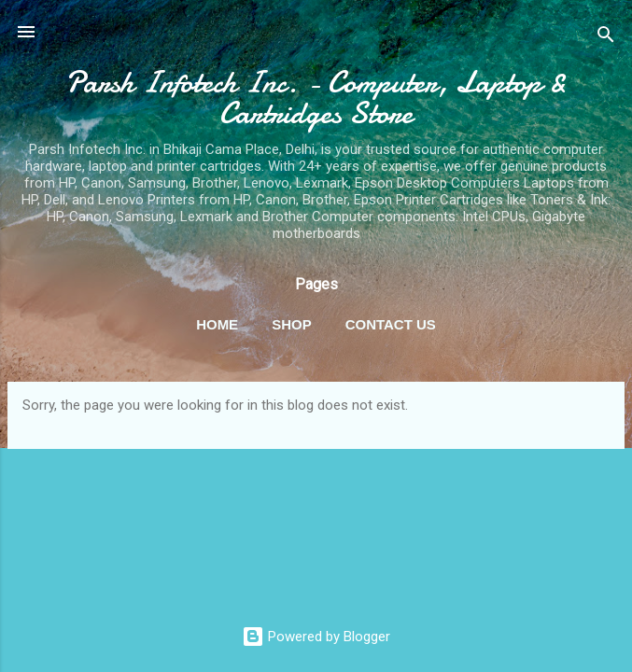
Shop (292, 324)
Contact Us (391, 324)
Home (217, 324)
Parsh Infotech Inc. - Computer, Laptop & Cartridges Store (316, 98)
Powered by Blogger (316, 637)
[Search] (606, 38)
